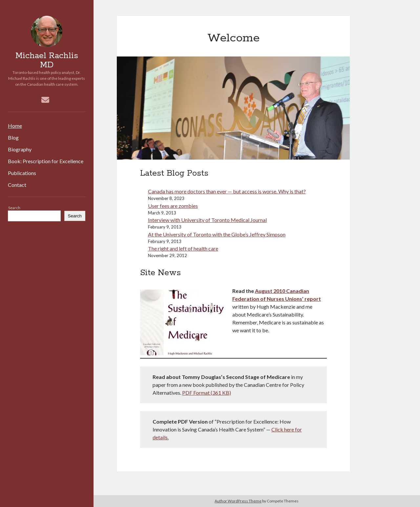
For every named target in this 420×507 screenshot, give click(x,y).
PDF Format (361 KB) (207, 393)
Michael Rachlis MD (47, 60)
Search (14, 208)
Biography (20, 149)
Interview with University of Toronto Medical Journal (207, 220)
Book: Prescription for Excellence (46, 161)
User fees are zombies (173, 206)
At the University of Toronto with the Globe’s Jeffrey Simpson (217, 234)
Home (15, 126)
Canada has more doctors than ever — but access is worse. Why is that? (227, 191)
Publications (22, 173)
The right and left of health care (183, 248)
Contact (17, 185)
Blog (13, 137)
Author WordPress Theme (238, 501)
